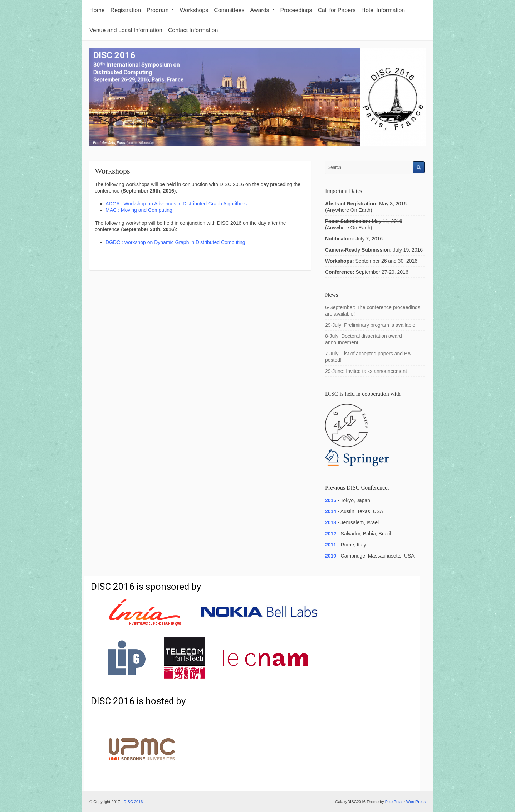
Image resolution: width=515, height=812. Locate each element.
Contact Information (193, 30)
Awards (263, 10)
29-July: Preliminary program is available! (371, 325)
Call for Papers (337, 10)
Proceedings (296, 10)
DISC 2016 (133, 802)
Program (160, 10)
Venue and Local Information (126, 30)
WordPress (416, 802)
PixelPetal (394, 802)
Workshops (194, 10)
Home (97, 10)
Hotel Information (383, 10)
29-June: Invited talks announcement (366, 371)
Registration (126, 10)
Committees (229, 10)
